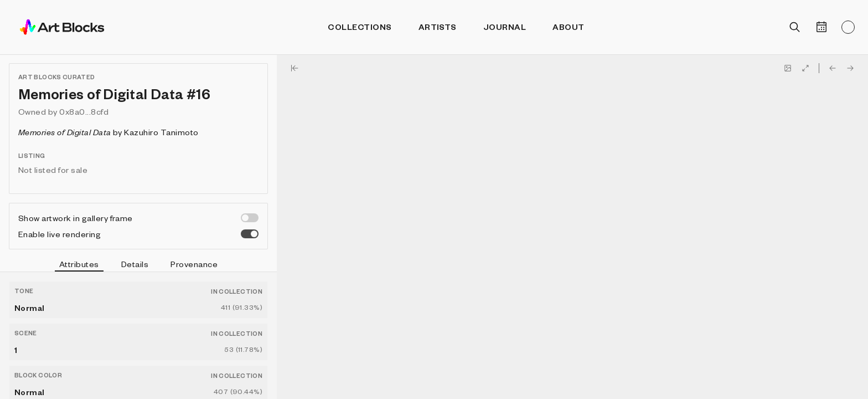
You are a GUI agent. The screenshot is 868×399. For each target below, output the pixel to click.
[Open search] (795, 27)
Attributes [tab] (79, 265)
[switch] (250, 218)
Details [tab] (135, 264)
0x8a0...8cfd (84, 111)
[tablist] (138, 265)
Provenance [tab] (194, 264)
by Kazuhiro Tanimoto (108, 132)
